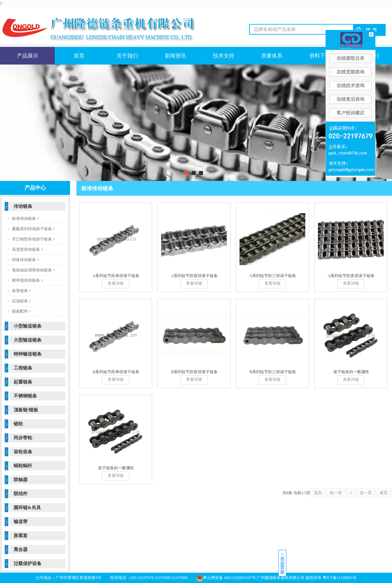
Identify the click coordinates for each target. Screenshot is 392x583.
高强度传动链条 (26, 249)
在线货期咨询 (350, 72)
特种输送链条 (28, 354)
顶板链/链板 (26, 410)
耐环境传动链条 (26, 280)
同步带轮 (23, 438)
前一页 (336, 493)
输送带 (21, 522)
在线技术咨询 (350, 86)
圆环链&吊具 (27, 508)
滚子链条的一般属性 (351, 372)
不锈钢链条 (25, 396)
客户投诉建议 (350, 113)
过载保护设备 (28, 564)
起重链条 (23, 382)
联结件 (21, 494)
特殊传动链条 (24, 260)
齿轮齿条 (23, 452)
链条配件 (20, 311)
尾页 (384, 493)
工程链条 (23, 368)
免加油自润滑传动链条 (32, 270)
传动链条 (23, 206)
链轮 (18, 424)
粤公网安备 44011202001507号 (226, 578)
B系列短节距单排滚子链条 (116, 372)
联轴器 (21, 480)
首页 (79, 56)
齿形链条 (20, 291)
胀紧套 (21, 536)
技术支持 (224, 56)
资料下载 (320, 56)
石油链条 (20, 301)
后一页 (366, 493)
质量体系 (272, 56)
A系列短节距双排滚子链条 (195, 276)
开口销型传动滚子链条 (32, 239)
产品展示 (28, 56)
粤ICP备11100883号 (340, 578)
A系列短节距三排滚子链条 (273, 276)
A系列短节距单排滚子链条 (116, 276)
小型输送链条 (28, 326)
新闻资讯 (175, 56)
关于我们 (127, 56)
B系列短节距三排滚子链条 (273, 372)
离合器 (21, 550)
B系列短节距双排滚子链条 (194, 372)
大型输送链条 (28, 340)
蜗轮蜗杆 (23, 466)
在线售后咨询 (350, 99)
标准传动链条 (24, 219)
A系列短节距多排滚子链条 (351, 276)
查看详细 (116, 283)
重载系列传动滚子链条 (32, 229)
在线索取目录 (350, 58)
